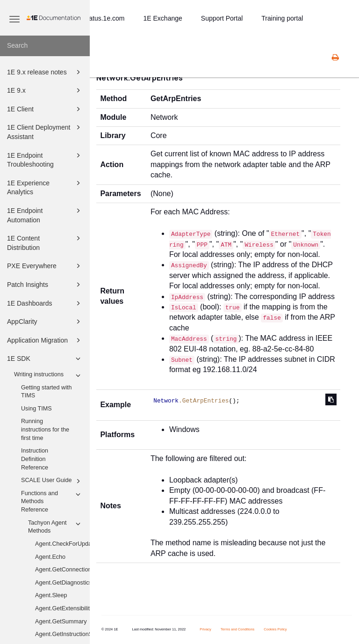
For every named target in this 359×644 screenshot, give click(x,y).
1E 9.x (45, 90)
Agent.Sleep (51, 595)
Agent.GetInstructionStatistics (62, 634)
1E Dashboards (45, 303)
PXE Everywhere (45, 266)
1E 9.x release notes (45, 72)
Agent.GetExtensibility (62, 608)
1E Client (45, 109)
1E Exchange (163, 18)
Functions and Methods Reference (52, 501)
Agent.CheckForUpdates (62, 544)
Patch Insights (45, 285)
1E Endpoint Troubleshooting (45, 159)
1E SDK (45, 359)
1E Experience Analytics (45, 187)
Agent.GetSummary (61, 622)
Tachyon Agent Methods (56, 527)
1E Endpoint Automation (45, 215)
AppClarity (45, 322)
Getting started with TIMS (47, 392)
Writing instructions (49, 375)
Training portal (282, 18)
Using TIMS (36, 409)
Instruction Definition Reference (35, 459)
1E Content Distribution (45, 242)
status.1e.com (104, 18)
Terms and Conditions (238, 629)
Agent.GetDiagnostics (62, 583)
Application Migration (45, 340)
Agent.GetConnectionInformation (62, 570)
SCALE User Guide (52, 481)
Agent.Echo (50, 557)
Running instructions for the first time (45, 429)
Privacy (205, 629)
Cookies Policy (275, 629)
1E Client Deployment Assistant (45, 131)
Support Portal (222, 18)
